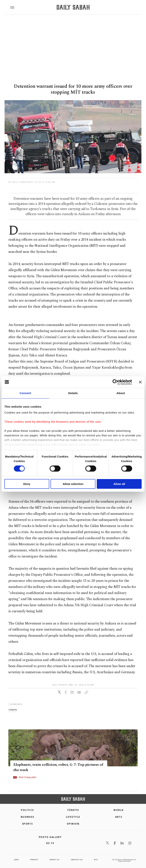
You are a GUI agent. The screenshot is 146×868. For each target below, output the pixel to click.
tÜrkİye (13, 710)
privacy (34, 860)
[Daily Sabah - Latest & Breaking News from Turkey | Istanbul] (73, 7)
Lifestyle (73, 817)
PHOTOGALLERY (28, 777)
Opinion (73, 824)
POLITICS (27, 810)
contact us (77, 860)
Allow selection (73, 484)
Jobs (16, 860)
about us (54, 860)
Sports (27, 824)
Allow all (119, 484)
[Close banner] (140, 382)
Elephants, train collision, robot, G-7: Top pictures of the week (58, 767)
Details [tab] (73, 393)
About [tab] (121, 393)
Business (27, 817)
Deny (27, 484)
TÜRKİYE (73, 810)
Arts (119, 817)
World (119, 810)
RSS (96, 860)
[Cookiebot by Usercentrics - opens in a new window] (115, 382)
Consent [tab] (25, 393)
